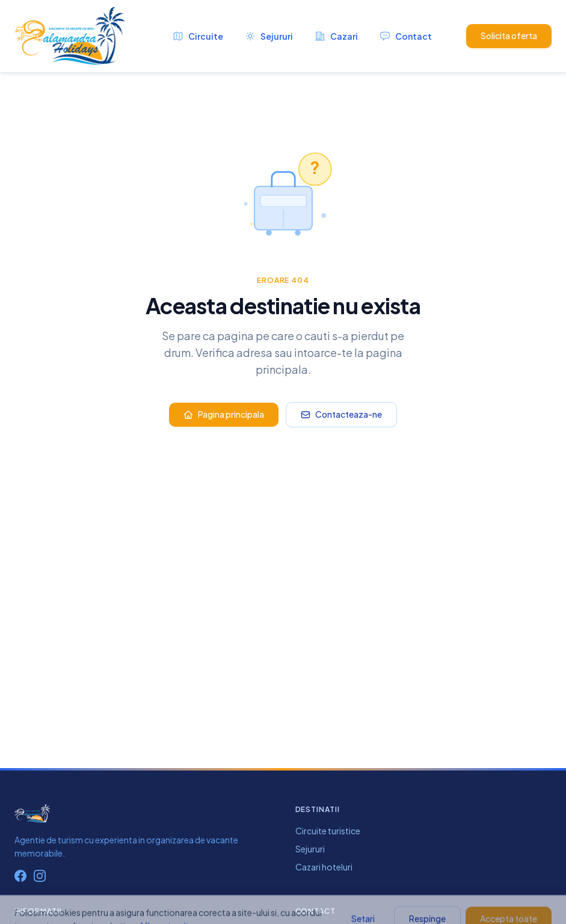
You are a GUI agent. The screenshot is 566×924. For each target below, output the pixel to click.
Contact (406, 36)
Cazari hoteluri (324, 867)
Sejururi (269, 36)
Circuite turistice (328, 831)
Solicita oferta (509, 36)
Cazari (336, 36)
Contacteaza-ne (341, 414)
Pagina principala (224, 414)
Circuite (198, 36)
